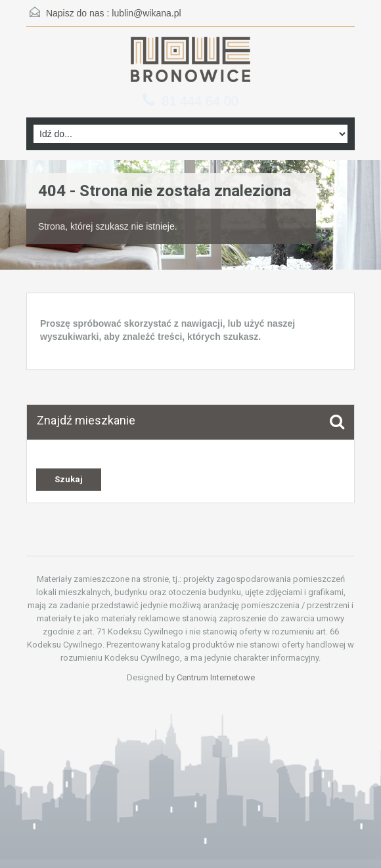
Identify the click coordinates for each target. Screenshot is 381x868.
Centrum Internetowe (216, 677)
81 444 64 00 (200, 101)
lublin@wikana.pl (146, 13)
